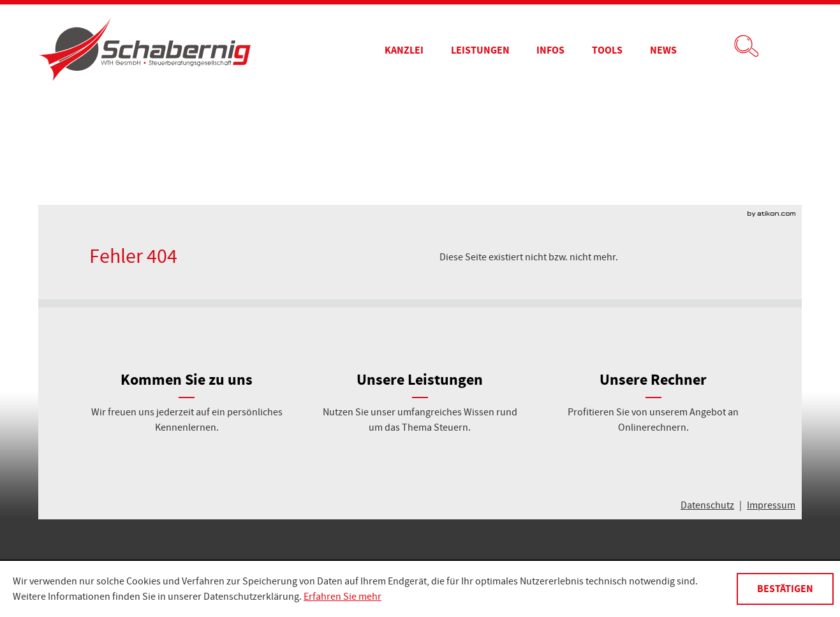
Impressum (771, 505)
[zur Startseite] (145, 43)
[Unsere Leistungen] (420, 390)
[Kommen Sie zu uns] (187, 390)
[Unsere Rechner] (653, 390)
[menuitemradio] (480, 50)
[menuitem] (404, 50)
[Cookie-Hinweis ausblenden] (785, 589)
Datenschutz (707, 505)
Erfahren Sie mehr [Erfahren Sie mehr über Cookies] (343, 597)
